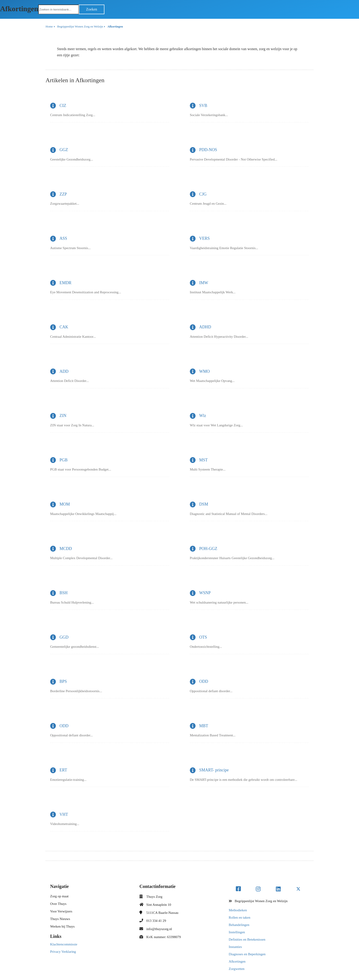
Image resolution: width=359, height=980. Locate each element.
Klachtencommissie (64, 944)
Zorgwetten (237, 969)
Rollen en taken (239, 917)
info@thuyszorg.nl (159, 929)
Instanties (235, 947)
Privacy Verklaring (63, 952)
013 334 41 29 (156, 921)
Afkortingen (237, 961)
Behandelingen (239, 925)
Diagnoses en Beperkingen (247, 954)
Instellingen (237, 932)
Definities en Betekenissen (247, 939)
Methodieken (238, 910)
